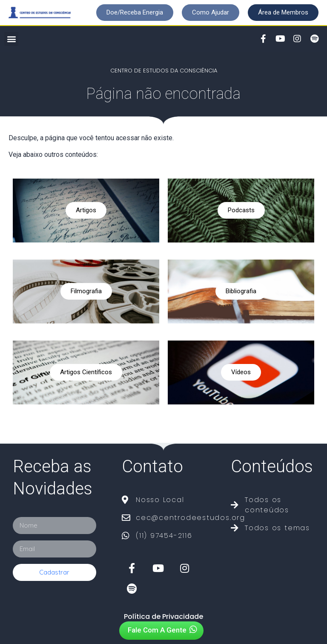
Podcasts (241, 210)
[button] (135, 13)
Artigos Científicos (86, 372)
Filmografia (86, 291)
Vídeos (241, 372)
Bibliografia (241, 291)
